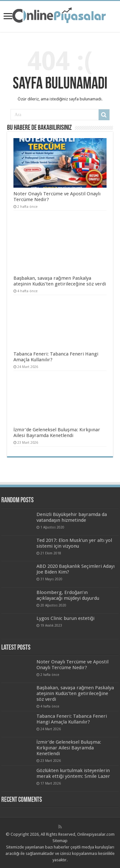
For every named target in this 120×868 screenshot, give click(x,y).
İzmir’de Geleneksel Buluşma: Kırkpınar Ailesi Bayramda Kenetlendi (57, 433)
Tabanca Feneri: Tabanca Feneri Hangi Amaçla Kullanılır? (72, 719)
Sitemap (60, 841)
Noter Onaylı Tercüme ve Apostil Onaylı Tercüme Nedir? (72, 665)
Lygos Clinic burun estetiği (65, 618)
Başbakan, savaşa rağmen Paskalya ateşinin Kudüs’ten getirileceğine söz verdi (60, 281)
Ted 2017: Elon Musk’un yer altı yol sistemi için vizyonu (74, 543)
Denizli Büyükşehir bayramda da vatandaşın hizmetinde (72, 517)
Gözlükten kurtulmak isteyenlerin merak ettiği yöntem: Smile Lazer (73, 773)
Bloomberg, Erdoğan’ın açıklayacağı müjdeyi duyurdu (68, 595)
